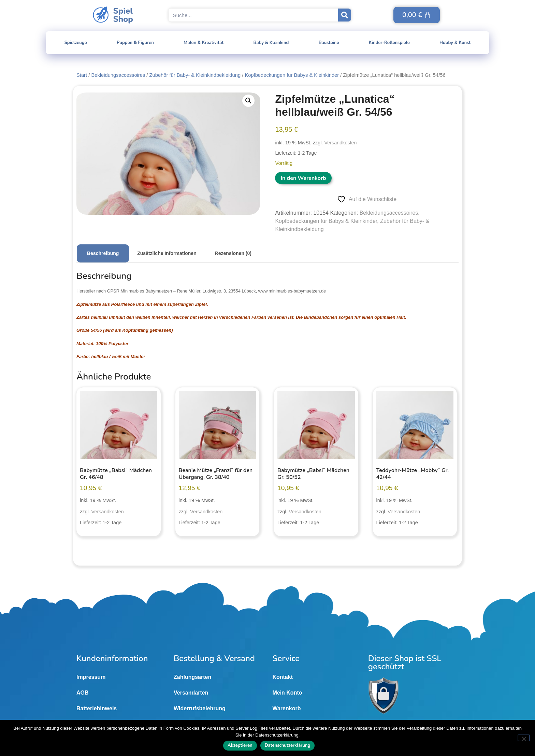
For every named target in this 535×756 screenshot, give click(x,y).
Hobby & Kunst (455, 43)
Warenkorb (286, 708)
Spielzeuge (76, 43)
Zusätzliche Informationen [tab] (167, 253)
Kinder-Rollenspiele (389, 43)
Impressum (91, 677)
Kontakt (283, 677)
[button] (248, 101)
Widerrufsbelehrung (200, 708)
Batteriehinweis (97, 708)
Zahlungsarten (192, 677)
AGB (83, 693)
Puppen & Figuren (135, 43)
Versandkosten (340, 143)
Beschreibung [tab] (103, 253)
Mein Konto (287, 693)
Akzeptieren (240, 746)
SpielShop (123, 15)
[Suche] (345, 15)
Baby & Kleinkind (271, 43)
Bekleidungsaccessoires (118, 75)
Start (82, 75)
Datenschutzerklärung (288, 746)
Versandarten (191, 693)
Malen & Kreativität (204, 43)
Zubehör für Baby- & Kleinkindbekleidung (195, 75)
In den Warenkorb (303, 178)
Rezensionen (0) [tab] (233, 253)
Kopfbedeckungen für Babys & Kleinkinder (292, 75)
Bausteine (329, 43)
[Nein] (524, 738)
